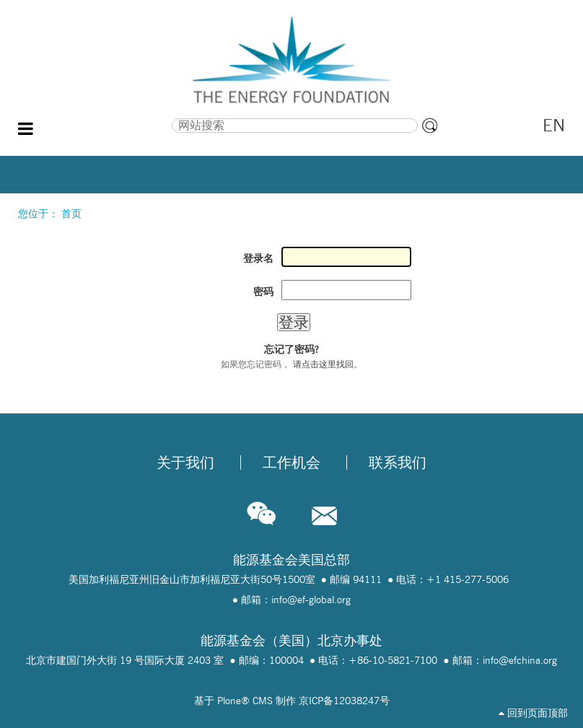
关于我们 (185, 462)
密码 (263, 291)
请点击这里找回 (323, 364)
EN (554, 125)
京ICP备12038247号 (344, 701)
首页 (71, 214)
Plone (229, 701)
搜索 (98, 117)
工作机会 (291, 462)
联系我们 (398, 462)
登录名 (258, 258)
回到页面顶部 (533, 713)
